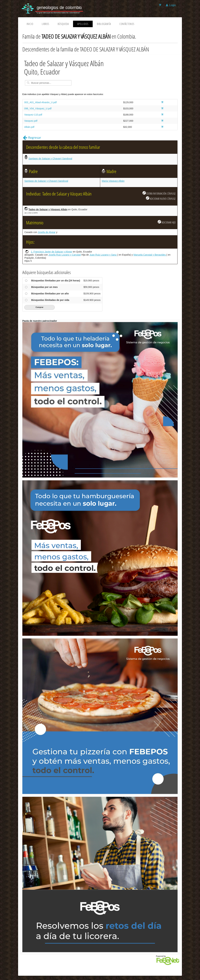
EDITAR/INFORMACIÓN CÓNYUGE (159, 193)
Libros (45, 24)
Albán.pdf (29, 127)
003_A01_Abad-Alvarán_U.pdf (40, 102)
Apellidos (83, 24)
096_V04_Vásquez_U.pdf (38, 108)
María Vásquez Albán (113, 181)
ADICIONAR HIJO (167, 222)
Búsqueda (63, 24)
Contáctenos (127, 24)
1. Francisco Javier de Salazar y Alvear (52, 252)
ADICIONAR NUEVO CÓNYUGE (161, 198)
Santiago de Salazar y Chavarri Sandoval (50, 159)
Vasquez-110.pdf (33, 115)
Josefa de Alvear (47, 232)
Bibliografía (104, 24)
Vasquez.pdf (31, 121)
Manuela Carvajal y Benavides (150, 255)
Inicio (30, 24)
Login (173, 5)
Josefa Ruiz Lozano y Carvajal (65, 255)
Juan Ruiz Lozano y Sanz (103, 255)
